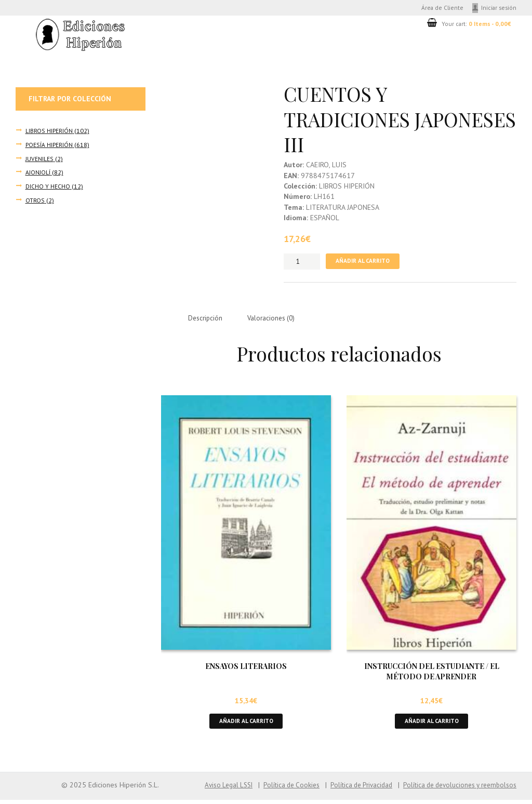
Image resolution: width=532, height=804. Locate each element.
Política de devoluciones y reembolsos (456, 789)
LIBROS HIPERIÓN (49, 132)
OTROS (35, 200)
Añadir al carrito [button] (246, 725)
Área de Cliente (438, 8)
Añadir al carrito (365, 263)
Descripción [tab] (207, 321)
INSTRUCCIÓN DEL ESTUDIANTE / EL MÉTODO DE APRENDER (432, 675)
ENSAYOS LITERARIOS (246, 670)
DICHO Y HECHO (48, 186)
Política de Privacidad (352, 789)
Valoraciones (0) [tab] (275, 321)
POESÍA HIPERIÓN (49, 145)
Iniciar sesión (498, 8)
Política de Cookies (278, 789)
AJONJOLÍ (38, 173)
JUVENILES (39, 159)
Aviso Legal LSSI (212, 789)
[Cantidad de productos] (302, 263)
